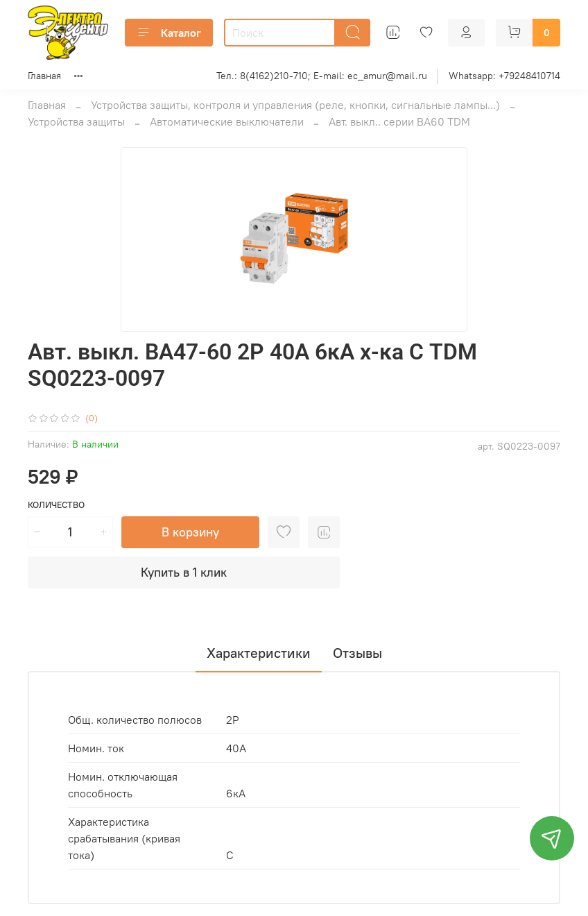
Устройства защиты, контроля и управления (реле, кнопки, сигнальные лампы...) (295, 105)
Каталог (169, 33)
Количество (56, 505)
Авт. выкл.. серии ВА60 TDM (399, 121)
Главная (44, 76)
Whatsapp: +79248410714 (504, 76)
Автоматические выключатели (227, 121)
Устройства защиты (76, 121)
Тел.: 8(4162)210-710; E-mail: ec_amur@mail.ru (322, 76)
